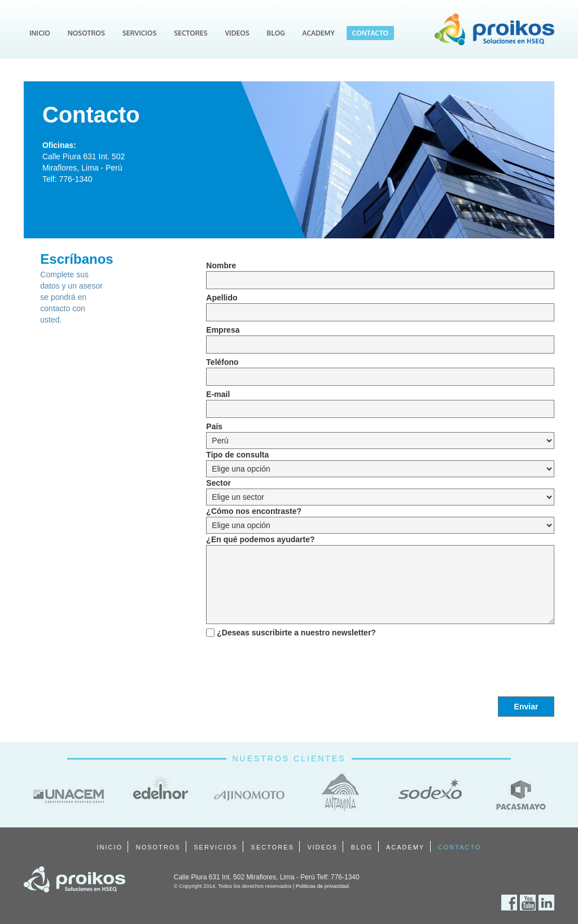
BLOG (276, 33)
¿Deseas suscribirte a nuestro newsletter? (296, 633)
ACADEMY (319, 33)
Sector (218, 483)
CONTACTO (371, 33)
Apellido (222, 298)
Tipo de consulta (237, 455)
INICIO (40, 33)
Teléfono (222, 362)
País (214, 426)
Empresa (223, 330)
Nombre (221, 265)
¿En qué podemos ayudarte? (260, 539)
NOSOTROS (86, 33)
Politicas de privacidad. (323, 886)
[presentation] (292, 663)
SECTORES (191, 33)
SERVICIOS (140, 33)
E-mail (218, 394)
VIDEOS (237, 33)
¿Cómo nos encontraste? (254, 511)
